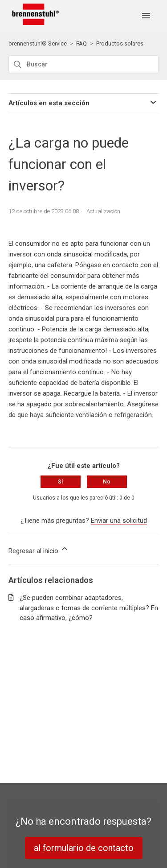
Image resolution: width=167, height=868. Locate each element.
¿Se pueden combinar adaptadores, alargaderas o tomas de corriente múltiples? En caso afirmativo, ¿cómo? (89, 608)
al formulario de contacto (84, 848)
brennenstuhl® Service (38, 43)
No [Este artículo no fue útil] (107, 482)
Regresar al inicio (39, 550)
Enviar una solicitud (119, 521)
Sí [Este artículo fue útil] (60, 482)
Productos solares (120, 43)
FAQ (81, 43)
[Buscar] (84, 64)
